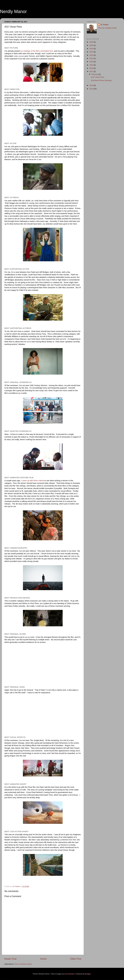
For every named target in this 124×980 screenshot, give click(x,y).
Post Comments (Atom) (23, 964)
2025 (92, 45)
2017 (92, 71)
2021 (92, 58)
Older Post (76, 959)
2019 (92, 65)
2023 (92, 52)
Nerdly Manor (13, 12)
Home (43, 959)
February (95, 74)
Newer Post (10, 959)
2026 (92, 42)
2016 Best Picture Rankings (101, 80)
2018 (92, 68)
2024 (92, 49)
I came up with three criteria (32, 481)
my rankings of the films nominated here (37, 51)
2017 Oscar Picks (98, 77)
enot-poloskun (70, 974)
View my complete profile (107, 28)
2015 (92, 89)
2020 (92, 62)
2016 (92, 85)
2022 (92, 55)
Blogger (88, 974)
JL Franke (104, 25)
